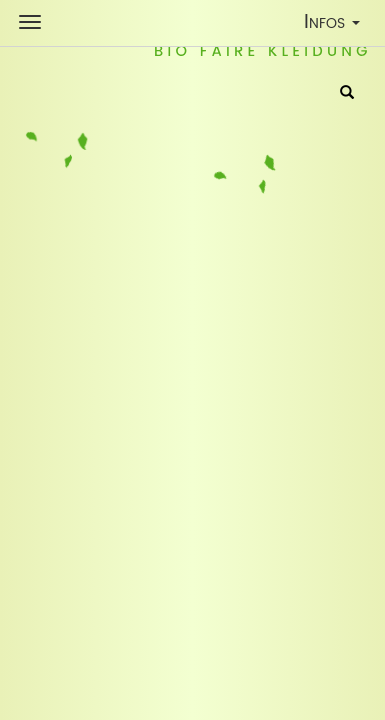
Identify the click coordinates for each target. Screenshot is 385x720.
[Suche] (347, 94)
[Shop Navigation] (30, 22)
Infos (336, 25)
